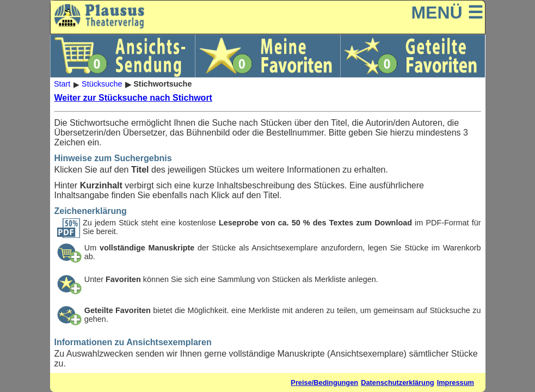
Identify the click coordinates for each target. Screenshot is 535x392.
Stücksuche (102, 84)
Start (62, 84)
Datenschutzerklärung (397, 382)
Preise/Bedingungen (324, 382)
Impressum (456, 382)
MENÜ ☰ (447, 13)
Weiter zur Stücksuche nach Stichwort (133, 98)
